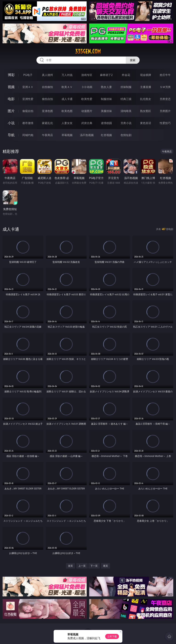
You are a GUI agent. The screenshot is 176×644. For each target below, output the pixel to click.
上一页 (82, 566)
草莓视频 (67, 135)
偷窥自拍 (28, 111)
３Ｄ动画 (87, 87)
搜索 (133, 60)
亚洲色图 (47, 111)
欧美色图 (67, 111)
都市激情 (28, 123)
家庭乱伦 (47, 123)
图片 (11, 111)
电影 (11, 99)
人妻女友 (67, 123)
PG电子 (28, 75)
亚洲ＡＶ (28, 87)
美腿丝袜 (106, 111)
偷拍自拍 (47, 99)
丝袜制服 (126, 87)
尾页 (106, 566)
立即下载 (112, 636)
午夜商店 (47, 135)
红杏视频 (106, 135)
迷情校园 (106, 123)
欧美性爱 (87, 99)
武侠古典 (87, 123)
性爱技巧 (165, 123)
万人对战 (67, 75)
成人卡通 (67, 99)
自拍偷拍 (47, 87)
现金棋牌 (146, 75)
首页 (70, 566)
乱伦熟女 (146, 99)
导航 (11, 135)
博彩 (11, 75)
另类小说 (126, 123)
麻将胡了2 (106, 75)
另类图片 (165, 111)
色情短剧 (126, 135)
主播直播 (146, 87)
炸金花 (126, 75)
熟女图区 (146, 111)
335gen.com (88, 51)
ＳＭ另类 (165, 87)
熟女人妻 (106, 87)
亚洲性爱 (28, 99)
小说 (11, 123)
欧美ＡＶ (67, 87)
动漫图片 (87, 111)
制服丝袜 (106, 99)
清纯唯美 (126, 111)
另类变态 (165, 99)
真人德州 (47, 75)
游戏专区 (87, 75)
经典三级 (126, 99)
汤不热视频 (87, 135)
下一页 (94, 566)
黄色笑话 (146, 123)
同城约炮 (28, 135)
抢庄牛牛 (165, 75)
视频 (11, 87)
